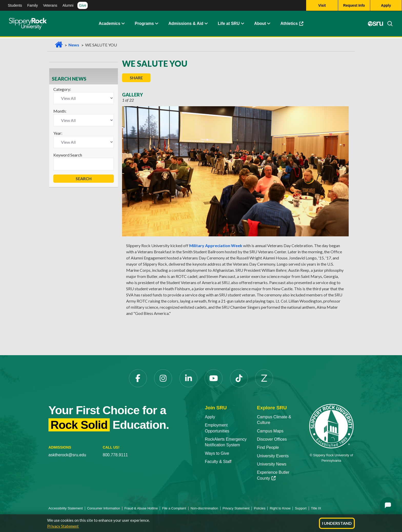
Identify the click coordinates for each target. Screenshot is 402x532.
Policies (260, 508)
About (260, 24)
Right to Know (280, 508)
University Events (273, 456)
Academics (110, 24)
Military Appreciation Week (216, 245)
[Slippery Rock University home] (331, 426)
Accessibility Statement (66, 508)
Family (32, 5)
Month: (60, 111)
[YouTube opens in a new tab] (214, 378)
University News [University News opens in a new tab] (272, 464)
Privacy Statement (63, 526)
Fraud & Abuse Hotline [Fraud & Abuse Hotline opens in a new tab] (141, 508)
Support (301, 508)
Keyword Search (68, 155)
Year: (58, 133)
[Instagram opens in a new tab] (163, 378)
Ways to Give (217, 453)
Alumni (68, 5)
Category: (62, 89)
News (74, 45)
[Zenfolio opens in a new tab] (264, 378)
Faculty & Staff (218, 462)
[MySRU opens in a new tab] (375, 24)
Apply (210, 417)
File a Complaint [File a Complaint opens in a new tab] (174, 508)
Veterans (50, 5)
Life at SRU (229, 24)
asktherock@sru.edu (67, 455)
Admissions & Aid (186, 24)
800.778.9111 (115, 455)
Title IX (316, 508)
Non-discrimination (204, 508)
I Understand (337, 523)
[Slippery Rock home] (28, 24)
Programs (144, 24)
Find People (268, 447)
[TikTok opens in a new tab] (239, 378)
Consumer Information (104, 508)
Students (15, 5)
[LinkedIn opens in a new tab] (188, 378)
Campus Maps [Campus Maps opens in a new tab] (270, 431)
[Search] (388, 24)
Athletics (294, 26)
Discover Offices (272, 439)
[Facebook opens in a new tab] (138, 378)
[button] (123, 24)
